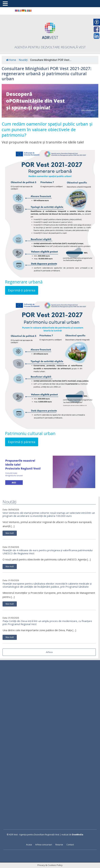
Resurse (59, 845)
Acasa (29, 845)
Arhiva (49, 652)
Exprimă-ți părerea (22, 290)
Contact (70, 845)
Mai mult (10, 533)
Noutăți (23, 60)
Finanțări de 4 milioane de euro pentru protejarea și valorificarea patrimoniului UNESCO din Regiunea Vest (48, 552)
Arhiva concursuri (44, 845)
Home (11, 60)
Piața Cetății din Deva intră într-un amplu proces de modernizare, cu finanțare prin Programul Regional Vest (47, 623)
